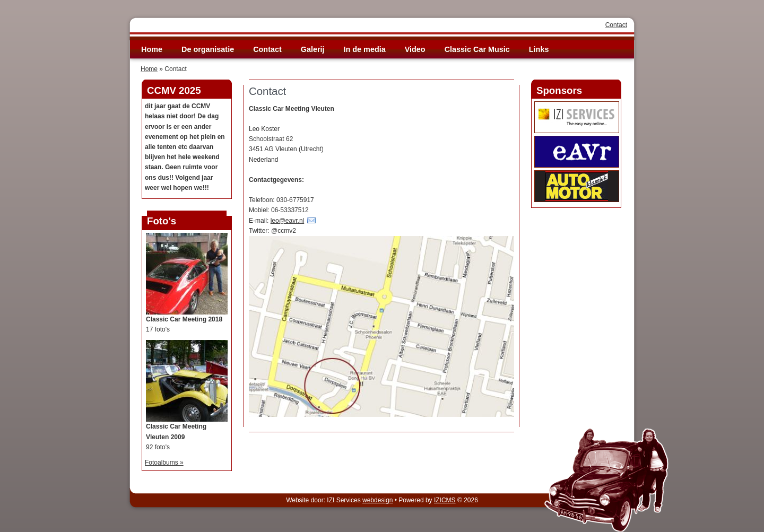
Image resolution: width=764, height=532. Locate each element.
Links (539, 49)
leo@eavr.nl (288, 221)
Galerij (313, 49)
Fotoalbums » (164, 463)
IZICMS (445, 500)
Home (152, 49)
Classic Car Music (477, 49)
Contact (616, 25)
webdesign (377, 500)
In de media (365, 49)
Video (415, 49)
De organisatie (208, 49)
